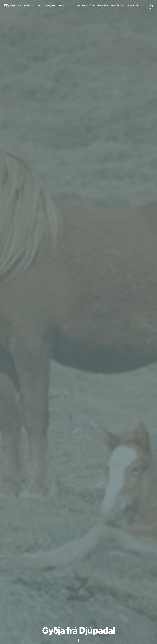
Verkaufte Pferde (135, 5)
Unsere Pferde (89, 5)
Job (78, 5)
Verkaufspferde (118, 5)
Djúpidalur (10, 5)
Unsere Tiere (103, 5)
